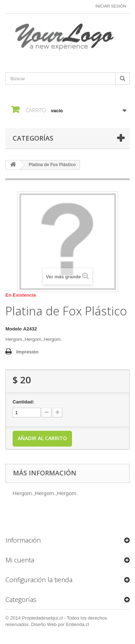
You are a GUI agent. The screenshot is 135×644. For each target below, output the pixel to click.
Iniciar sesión (111, 6)
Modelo (14, 329)
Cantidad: (23, 402)
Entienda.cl (77, 624)
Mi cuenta (20, 560)
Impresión (27, 352)
